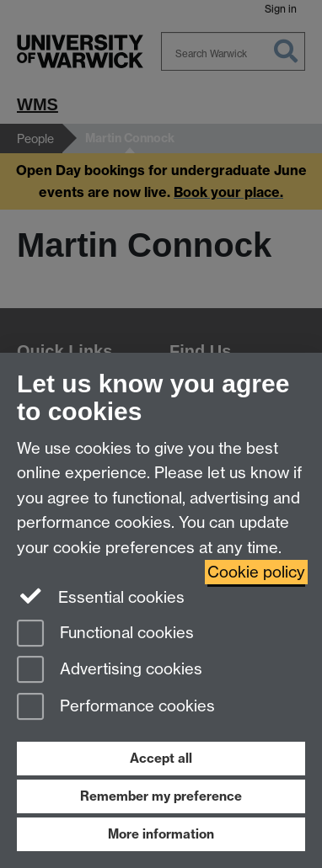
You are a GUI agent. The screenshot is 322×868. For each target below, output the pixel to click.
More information (161, 834)
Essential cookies (101, 596)
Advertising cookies (110, 671)
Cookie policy (256, 572)
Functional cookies (105, 634)
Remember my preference (161, 796)
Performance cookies (116, 708)
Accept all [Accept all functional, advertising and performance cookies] (161, 758)
